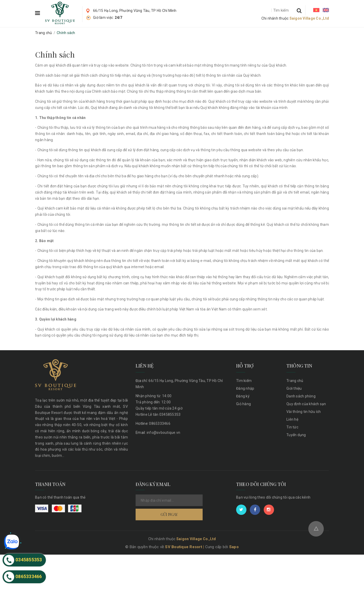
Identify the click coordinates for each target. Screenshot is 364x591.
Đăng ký (243, 396)
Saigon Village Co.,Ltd (309, 18)
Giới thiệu (294, 388)
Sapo (234, 583)
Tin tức (292, 427)
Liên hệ (292, 419)
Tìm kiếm (244, 381)
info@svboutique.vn (158, 433)
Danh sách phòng (301, 396)
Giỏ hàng (243, 404)
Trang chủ (295, 381)
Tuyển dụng (296, 435)
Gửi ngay (169, 525)
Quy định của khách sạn (306, 404)
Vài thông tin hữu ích (304, 412)
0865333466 (153, 424)
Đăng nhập (245, 388)
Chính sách (55, 54)
